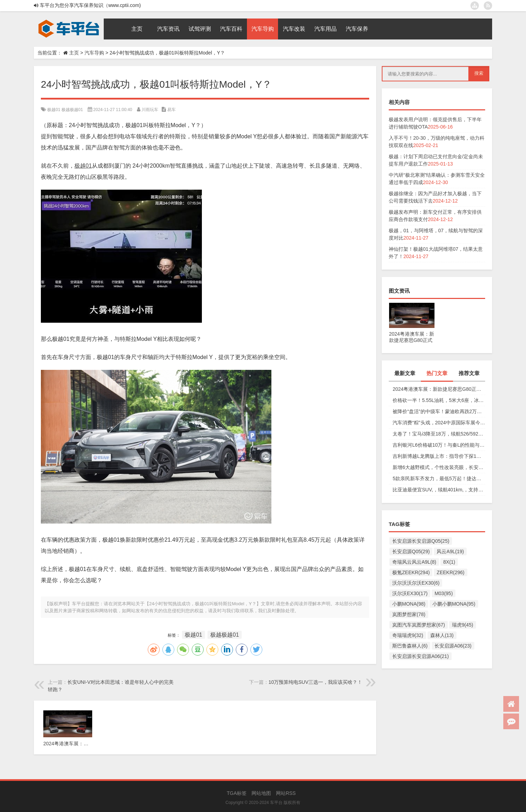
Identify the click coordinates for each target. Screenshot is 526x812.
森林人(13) (442, 635)
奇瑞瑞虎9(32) (408, 635)
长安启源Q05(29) (411, 551)
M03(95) (444, 593)
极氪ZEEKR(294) (411, 572)
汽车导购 (94, 53)
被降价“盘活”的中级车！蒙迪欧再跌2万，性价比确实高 (439, 411)
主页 (74, 53)
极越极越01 (72, 110)
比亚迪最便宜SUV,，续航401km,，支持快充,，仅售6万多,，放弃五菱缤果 (439, 490)
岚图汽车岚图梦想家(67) (419, 625)
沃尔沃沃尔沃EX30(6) (416, 583)
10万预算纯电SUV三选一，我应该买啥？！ (315, 682)
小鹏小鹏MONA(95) (454, 604)
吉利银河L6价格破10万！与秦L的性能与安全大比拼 (439, 445)
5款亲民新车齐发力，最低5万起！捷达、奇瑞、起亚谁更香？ (439, 478)
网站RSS (286, 793)
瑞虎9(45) (463, 625)
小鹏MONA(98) (409, 604)
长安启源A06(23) (453, 646)
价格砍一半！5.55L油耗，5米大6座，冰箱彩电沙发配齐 (439, 400)
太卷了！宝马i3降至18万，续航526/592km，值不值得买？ (439, 434)
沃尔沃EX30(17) (410, 593)
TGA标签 (237, 793)
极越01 (54, 110)
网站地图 (261, 793)
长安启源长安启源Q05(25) (421, 541)
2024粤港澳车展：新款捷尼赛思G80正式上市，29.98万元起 (439, 389)
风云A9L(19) (450, 551)
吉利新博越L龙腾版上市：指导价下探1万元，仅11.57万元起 (439, 456)
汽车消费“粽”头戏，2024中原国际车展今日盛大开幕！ (439, 423)
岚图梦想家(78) (409, 614)
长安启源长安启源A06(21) (421, 656)
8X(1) (449, 562)
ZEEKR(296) (450, 572)
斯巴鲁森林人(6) (410, 646)
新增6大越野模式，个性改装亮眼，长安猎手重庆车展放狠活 (439, 467)
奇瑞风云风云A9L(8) (414, 562)
